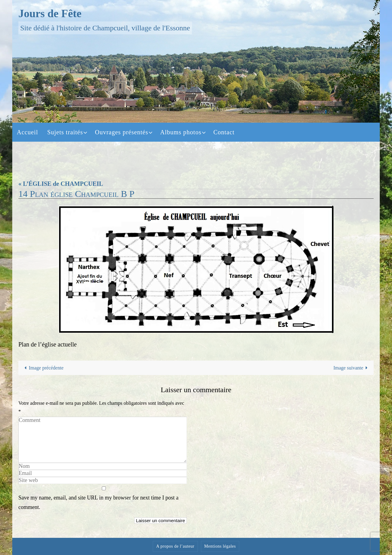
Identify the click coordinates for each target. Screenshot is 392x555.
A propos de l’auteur (175, 546)
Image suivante (352, 368)
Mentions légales (220, 546)
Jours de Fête (50, 13)
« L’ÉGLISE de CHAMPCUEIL (61, 184)
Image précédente (43, 368)
